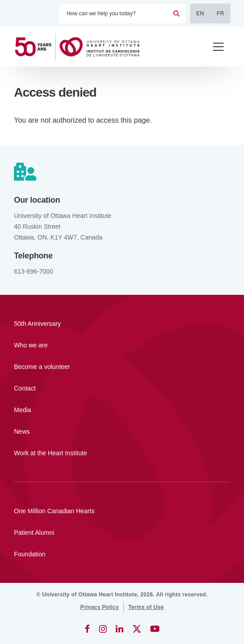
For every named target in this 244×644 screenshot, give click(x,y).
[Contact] (122, 388)
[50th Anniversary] (122, 324)
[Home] (81, 47)
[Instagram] (103, 629)
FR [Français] (220, 13)
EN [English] (200, 13)
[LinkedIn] (120, 629)
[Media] (122, 410)
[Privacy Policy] (99, 607)
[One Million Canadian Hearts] (122, 511)
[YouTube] (155, 629)
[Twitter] (137, 629)
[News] (122, 431)
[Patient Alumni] (122, 533)
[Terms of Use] (146, 607)
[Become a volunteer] (122, 367)
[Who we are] (122, 345)
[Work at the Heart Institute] (122, 453)
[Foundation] (122, 554)
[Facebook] (87, 629)
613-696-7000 (34, 271)
